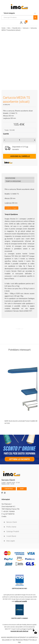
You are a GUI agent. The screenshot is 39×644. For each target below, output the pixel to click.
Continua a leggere (11, 208)
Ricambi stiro (17, 28)
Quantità (6, 134)
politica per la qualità (21, 601)
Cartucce (26, 28)
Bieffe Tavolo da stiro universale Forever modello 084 (21, 421)
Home (3, 28)
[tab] (19, 178)
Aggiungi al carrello (20, 156)
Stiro (9, 28)
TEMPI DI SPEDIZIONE (13, 181)
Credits (4, 516)
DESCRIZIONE (10, 178)
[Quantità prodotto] (19, 140)
